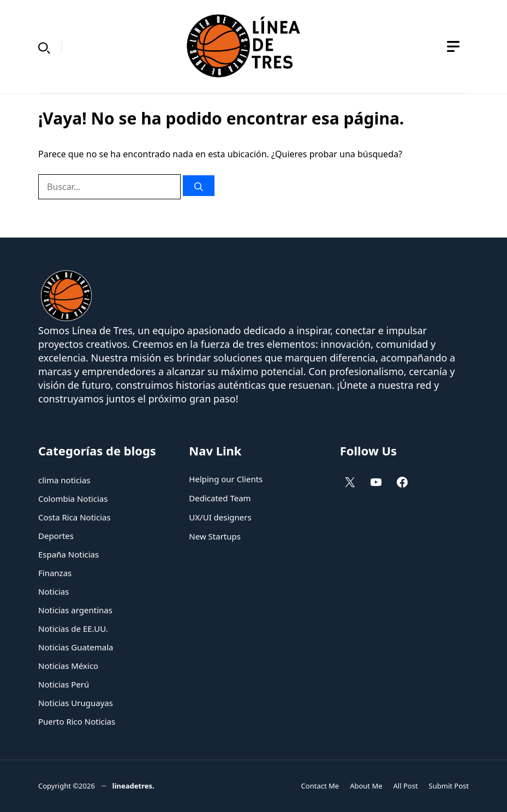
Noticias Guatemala (76, 647)
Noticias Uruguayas (76, 703)
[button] (44, 46)
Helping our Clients (226, 479)
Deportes (56, 536)
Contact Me (320, 786)
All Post (406, 786)
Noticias (53, 591)
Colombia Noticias (73, 499)
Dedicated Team (220, 498)
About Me (366, 786)
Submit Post (449, 786)
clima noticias (64, 480)
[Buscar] (199, 186)
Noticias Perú (64, 684)
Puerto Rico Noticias (77, 721)
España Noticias (68, 554)
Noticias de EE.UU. (73, 629)
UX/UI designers (220, 517)
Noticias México (68, 666)
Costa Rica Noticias (74, 517)
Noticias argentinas (75, 610)
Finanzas (55, 573)
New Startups (215, 536)
